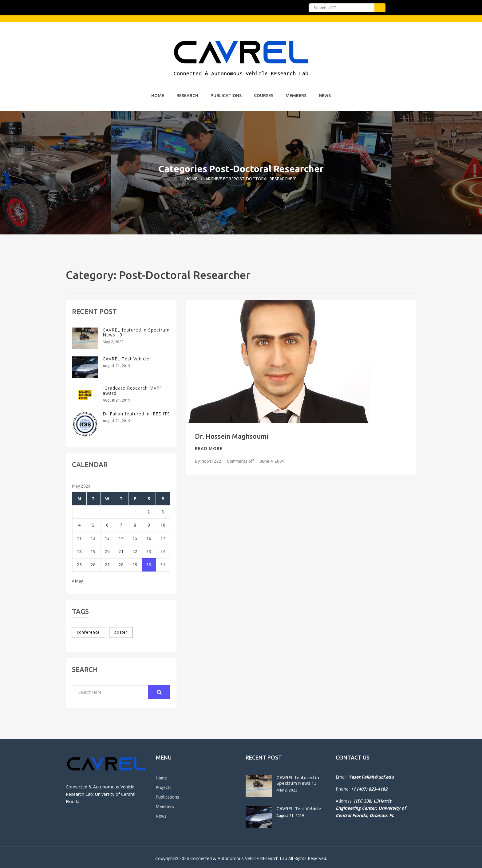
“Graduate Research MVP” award (132, 391)
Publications (226, 96)
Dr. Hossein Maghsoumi (231, 436)
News (325, 96)
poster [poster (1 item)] (121, 632)
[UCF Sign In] (280, 8)
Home (158, 96)
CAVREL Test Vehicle (126, 359)
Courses (264, 96)
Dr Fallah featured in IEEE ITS (136, 414)
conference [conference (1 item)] (88, 632)
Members (296, 96)
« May (77, 581)
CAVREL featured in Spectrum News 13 (136, 332)
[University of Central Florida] (142, 8)
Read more (209, 449)
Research (187, 96)
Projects (164, 787)
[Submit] (380, 8)
